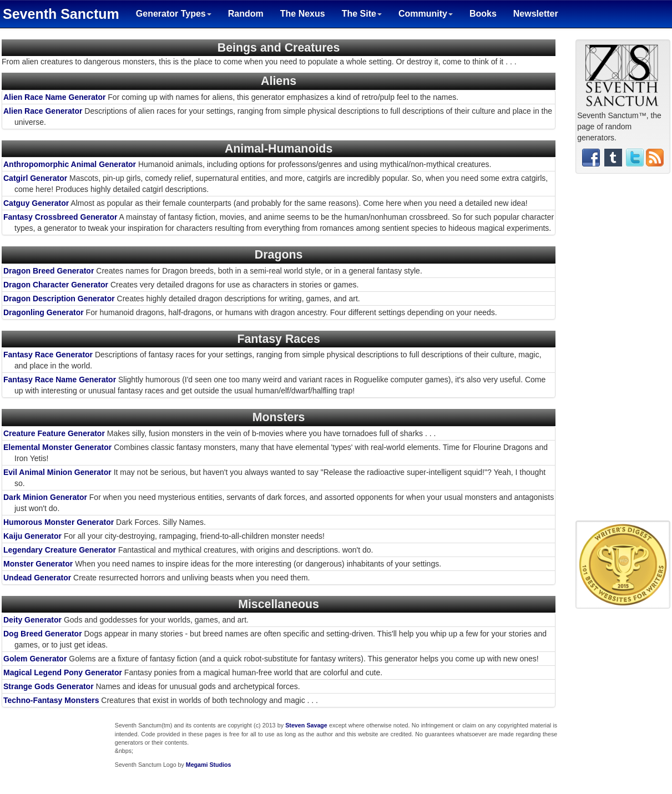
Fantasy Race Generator (48, 355)
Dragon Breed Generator (49, 271)
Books (483, 14)
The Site (362, 14)
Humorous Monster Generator (59, 522)
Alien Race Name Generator (54, 97)
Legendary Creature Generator (60, 550)
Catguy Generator (36, 203)
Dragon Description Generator (59, 299)
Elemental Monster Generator (57, 447)
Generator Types (174, 14)
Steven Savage (306, 725)
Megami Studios (209, 765)
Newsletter (536, 14)
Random (246, 14)
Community (426, 14)
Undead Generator (37, 578)
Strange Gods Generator (49, 686)
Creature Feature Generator (54, 433)
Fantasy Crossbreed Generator (60, 217)
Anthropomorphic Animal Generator (70, 164)
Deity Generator (32, 620)
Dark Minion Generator (45, 497)
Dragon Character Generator (56, 285)
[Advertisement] (623, 351)
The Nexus (303, 14)
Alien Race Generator (43, 111)
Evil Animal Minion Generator (57, 472)
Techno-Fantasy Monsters (51, 700)
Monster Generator (38, 564)
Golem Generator (35, 659)
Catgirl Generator (35, 178)
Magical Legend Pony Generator (63, 672)
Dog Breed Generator (43, 634)
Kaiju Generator (32, 536)
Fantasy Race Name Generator (60, 380)
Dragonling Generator (44, 312)
